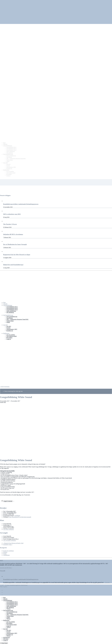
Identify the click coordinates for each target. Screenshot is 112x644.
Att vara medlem (11, 335)
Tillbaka (8, 609)
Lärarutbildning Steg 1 (12, 307)
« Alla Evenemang (5, 387)
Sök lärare (6, 639)
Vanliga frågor (10, 321)
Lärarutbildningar (8, 305)
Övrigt (5, 554)
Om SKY (6, 325)
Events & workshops (8, 551)
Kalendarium (7, 637)
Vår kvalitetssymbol (11, 336)
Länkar (8, 322)
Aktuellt (5, 304)
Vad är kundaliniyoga (12, 317)
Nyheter (5, 552)
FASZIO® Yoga (8, 545)
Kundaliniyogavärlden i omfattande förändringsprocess (21, 579)
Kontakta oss (10, 331)
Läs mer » (108, 582)
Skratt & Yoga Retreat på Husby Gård (13, 543)
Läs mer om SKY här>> (6, 568)
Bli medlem (9, 338)
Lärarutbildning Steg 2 (12, 308)
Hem (4, 302)
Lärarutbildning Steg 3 (12, 310)
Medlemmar (6, 333)
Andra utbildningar (11, 311)
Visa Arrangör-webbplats (10, 540)
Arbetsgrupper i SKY (12, 329)
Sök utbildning (10, 312)
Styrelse (8, 328)
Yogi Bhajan (10, 318)
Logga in (9, 339)
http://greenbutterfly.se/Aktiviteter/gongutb (20, 517)
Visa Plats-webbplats (8, 529)
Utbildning (17, 516)
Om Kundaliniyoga (8, 315)
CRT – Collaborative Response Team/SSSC (17, 319)
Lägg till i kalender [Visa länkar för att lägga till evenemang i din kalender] (8, 501)
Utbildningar (6, 555)
